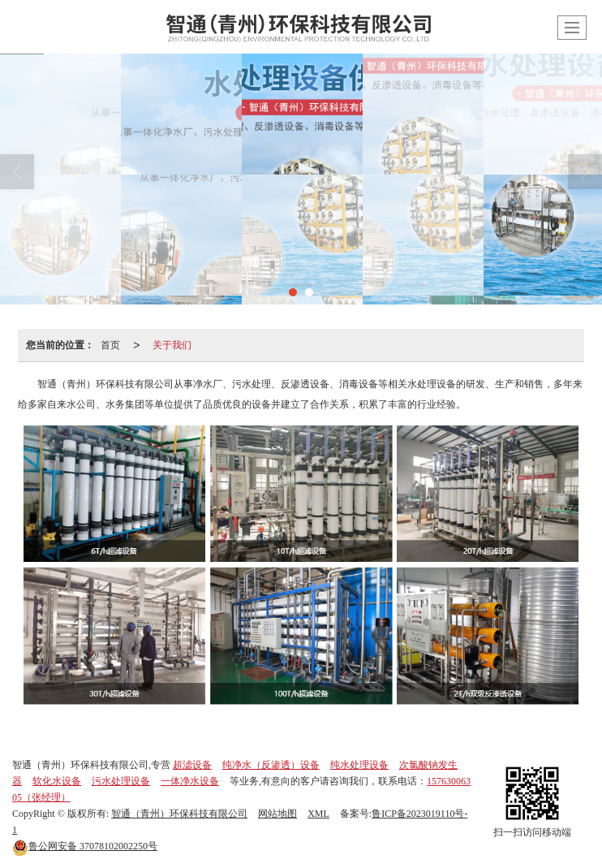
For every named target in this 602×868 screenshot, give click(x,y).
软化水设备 (57, 781)
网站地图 (277, 814)
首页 (110, 345)
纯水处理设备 (359, 765)
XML (318, 814)
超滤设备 (192, 765)
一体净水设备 (190, 781)
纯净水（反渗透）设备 (271, 765)
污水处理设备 (121, 781)
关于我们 (172, 345)
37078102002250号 (85, 846)
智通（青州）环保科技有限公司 (179, 814)
